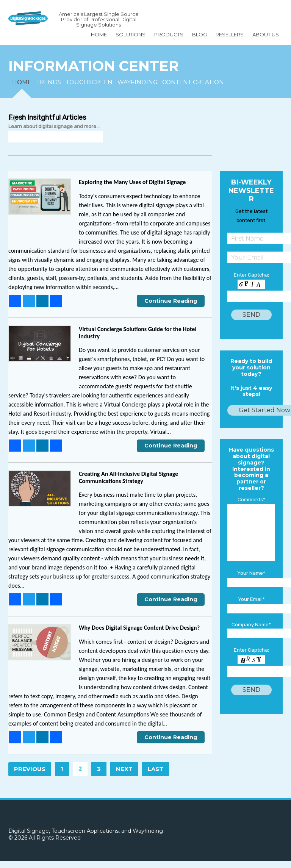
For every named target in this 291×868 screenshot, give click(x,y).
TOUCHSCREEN (89, 82)
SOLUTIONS (131, 34)
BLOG (199, 34)
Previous (30, 769)
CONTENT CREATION (193, 82)
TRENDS (49, 82)
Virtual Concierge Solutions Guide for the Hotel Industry (138, 333)
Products (169, 34)
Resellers (230, 34)
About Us (266, 34)
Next (124, 769)
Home (99, 34)
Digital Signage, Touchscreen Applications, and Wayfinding (86, 831)
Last (156, 769)
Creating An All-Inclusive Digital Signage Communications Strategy (128, 477)
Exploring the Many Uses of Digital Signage (132, 182)
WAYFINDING (137, 82)
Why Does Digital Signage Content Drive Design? (139, 628)
